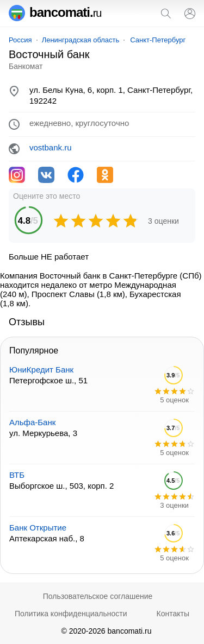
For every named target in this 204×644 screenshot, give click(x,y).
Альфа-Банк (32, 422)
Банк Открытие (38, 528)
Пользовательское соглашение (98, 596)
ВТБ (17, 475)
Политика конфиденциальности (71, 614)
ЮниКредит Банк (41, 370)
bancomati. (55, 12)
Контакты (173, 614)
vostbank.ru (51, 147)
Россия (20, 40)
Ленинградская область (81, 40)
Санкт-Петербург (158, 40)
